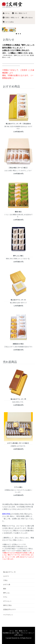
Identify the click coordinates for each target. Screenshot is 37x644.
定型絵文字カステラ (9, 610)
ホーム (6, 13)
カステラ (6, 576)
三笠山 (5, 580)
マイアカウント (8, 615)
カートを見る (8, 22)
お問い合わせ (27, 18)
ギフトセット (7, 601)
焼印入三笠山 (7, 605)
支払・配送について (19, 13)
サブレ (5, 597)
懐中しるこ (7, 593)
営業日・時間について (11, 17)
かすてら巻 (7, 585)
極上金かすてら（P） (10, 572)
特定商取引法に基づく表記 (11, 633)
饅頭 (5, 589)
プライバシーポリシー (27, 633)
